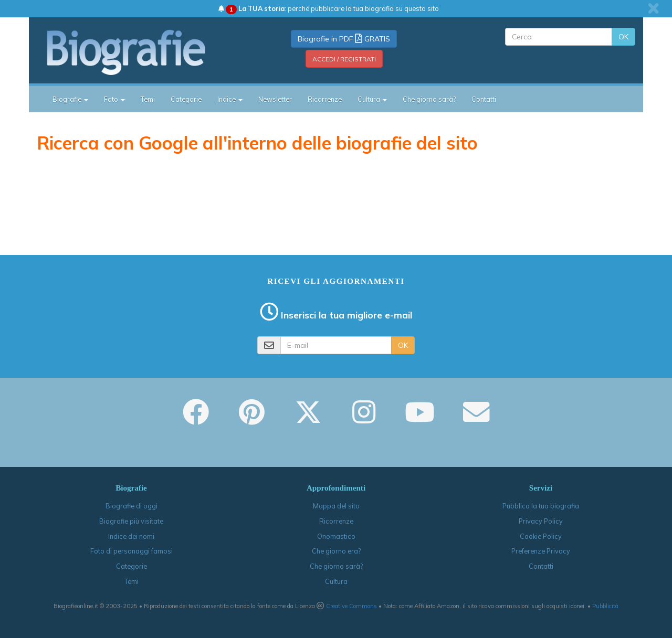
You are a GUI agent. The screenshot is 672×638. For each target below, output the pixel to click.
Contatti (484, 99)
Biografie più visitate (131, 521)
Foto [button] (114, 99)
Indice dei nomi (131, 536)
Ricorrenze (325, 99)
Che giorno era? (336, 551)
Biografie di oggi (132, 506)
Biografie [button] (70, 99)
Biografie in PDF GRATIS (344, 39)
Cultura (336, 581)
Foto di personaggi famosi (132, 551)
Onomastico (336, 536)
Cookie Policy (541, 536)
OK (623, 37)
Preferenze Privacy (541, 551)
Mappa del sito (336, 506)
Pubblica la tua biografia (541, 506)
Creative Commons (351, 606)
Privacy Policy (541, 521)
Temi (148, 99)
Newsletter (275, 99)
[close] (653, 8)
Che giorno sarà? (429, 99)
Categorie (186, 99)
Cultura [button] (372, 99)
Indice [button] (230, 99)
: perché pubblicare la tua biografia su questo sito (329, 8)
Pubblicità (605, 606)
